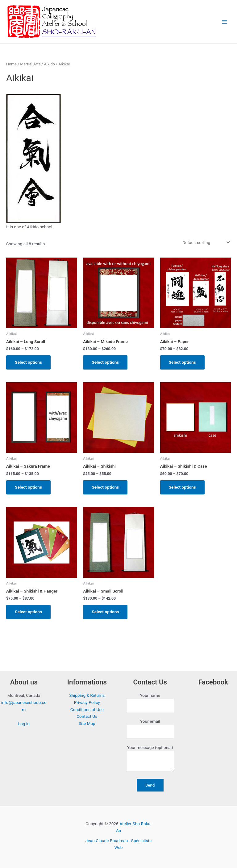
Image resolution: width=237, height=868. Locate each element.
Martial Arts (30, 64)
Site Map (87, 723)
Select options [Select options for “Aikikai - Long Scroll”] (28, 362)
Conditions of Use (87, 709)
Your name (150, 703)
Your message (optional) (150, 759)
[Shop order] (206, 242)
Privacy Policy (87, 702)
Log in (24, 724)
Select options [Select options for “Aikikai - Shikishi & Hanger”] (28, 612)
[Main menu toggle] (225, 22)
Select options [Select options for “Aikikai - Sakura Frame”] (28, 487)
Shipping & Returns (87, 695)
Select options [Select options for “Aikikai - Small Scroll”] (105, 612)
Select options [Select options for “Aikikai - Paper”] (182, 362)
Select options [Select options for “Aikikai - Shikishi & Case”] (182, 487)
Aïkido (50, 64)
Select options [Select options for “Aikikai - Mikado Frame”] (105, 362)
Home (11, 64)
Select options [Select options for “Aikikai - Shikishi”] (105, 487)
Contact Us (87, 716)
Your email (150, 729)
